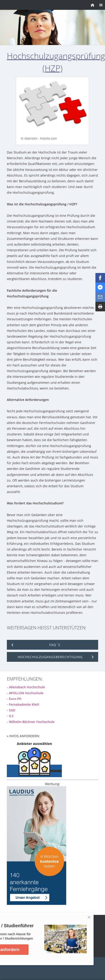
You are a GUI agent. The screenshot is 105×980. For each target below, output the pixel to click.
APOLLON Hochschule (26, 693)
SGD (12, 710)
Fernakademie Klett (24, 704)
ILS (11, 716)
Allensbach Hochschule (27, 687)
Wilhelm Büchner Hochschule (32, 722)
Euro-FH (15, 699)
